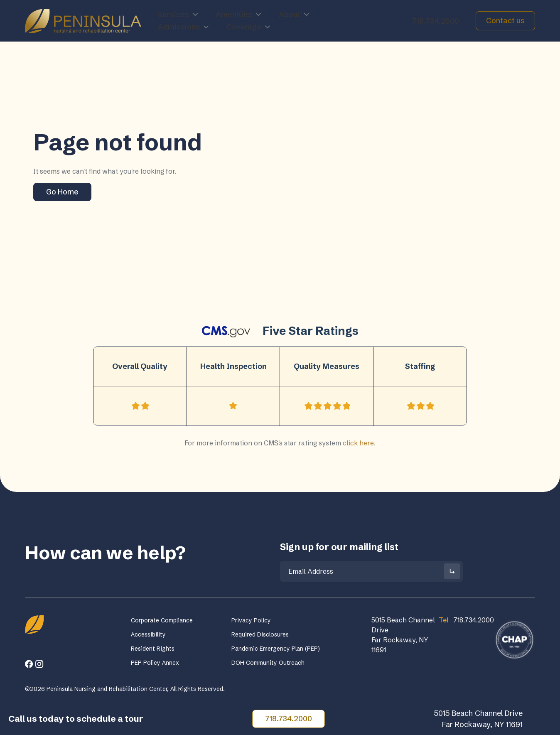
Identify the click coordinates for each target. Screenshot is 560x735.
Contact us (505, 21)
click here (358, 443)
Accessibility (148, 634)
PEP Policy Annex (155, 663)
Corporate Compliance (162, 620)
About (295, 15)
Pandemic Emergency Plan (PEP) (276, 649)
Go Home (62, 192)
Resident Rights (153, 649)
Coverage (249, 27)
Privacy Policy (251, 620)
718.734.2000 (436, 21)
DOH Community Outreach (268, 663)
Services (178, 15)
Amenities (239, 15)
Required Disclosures (260, 634)
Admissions (184, 27)
